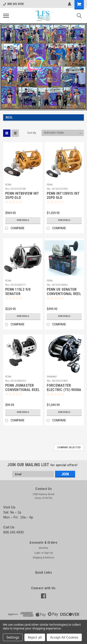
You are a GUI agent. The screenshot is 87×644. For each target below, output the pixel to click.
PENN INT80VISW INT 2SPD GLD (22, 196)
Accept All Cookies (64, 637)
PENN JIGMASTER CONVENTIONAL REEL (22, 387)
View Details (23, 220)
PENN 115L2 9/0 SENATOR (18, 291)
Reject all (35, 637)
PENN (8, 185)
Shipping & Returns (43, 558)
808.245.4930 (13, 4)
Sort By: (32, 133)
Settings (13, 637)
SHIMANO (52, 377)
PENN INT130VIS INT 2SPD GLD (63, 196)
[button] (43, 67)
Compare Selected (69, 447)
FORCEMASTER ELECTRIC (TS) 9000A (64, 387)
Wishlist (43, 548)
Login (37, 553)
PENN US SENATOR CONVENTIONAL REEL (64, 291)
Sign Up (49, 553)
